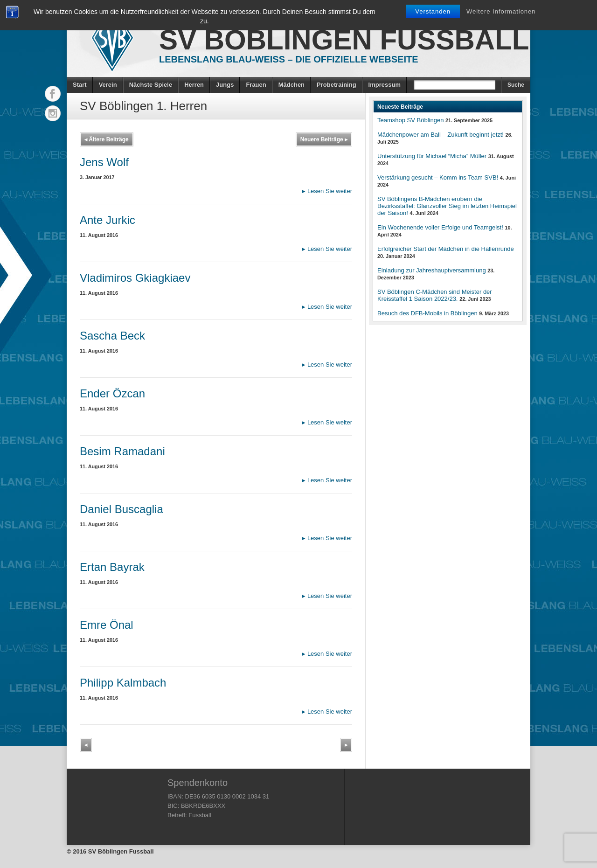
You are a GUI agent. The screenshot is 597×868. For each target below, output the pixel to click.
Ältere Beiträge (107, 139)
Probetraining (337, 85)
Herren (194, 85)
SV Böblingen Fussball (344, 40)
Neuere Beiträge (324, 139)
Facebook (53, 94)
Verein (108, 85)
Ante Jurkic (108, 220)
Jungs (225, 85)
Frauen (256, 85)
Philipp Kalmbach (123, 683)
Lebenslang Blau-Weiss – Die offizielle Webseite (289, 59)
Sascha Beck (112, 336)
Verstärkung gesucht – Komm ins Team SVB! (438, 177)
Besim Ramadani (122, 451)
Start (80, 85)
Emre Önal (107, 625)
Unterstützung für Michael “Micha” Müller (432, 156)
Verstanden (433, 11)
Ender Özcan (112, 393)
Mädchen (292, 85)
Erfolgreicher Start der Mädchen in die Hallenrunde (446, 249)
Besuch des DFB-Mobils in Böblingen (427, 313)
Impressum (385, 85)
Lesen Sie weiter (327, 191)
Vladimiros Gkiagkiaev (135, 278)
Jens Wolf (104, 162)
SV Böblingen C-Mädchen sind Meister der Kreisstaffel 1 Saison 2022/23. (435, 295)
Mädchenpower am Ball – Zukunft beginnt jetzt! (441, 135)
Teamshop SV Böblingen (410, 120)
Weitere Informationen (501, 11)
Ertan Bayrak (112, 567)
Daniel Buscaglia (121, 509)
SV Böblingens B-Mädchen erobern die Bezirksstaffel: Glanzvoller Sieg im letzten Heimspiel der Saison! (447, 206)
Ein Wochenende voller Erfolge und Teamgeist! (440, 227)
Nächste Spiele (151, 85)
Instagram (53, 113)
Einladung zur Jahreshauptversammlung (432, 270)
